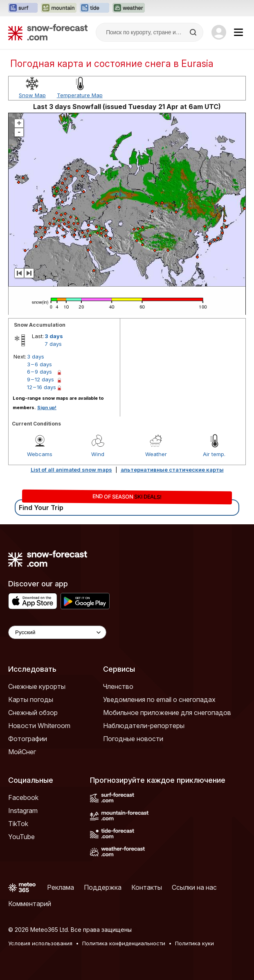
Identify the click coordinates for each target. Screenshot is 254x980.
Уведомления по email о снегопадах (159, 699)
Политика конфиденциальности (124, 943)
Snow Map (32, 95)
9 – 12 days (40, 379)
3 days (54, 336)
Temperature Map (80, 95)
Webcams (40, 454)
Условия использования (40, 943)
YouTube (21, 837)
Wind (98, 454)
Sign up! (47, 408)
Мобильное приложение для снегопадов (167, 713)
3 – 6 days (39, 364)
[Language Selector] (57, 632)
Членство (118, 686)
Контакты (147, 887)
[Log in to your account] (219, 32)
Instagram (23, 811)
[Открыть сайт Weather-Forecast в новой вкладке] (129, 8)
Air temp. (214, 454)
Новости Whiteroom (39, 726)
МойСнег (22, 752)
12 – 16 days (42, 387)
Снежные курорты (37, 686)
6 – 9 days (39, 372)
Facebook (23, 797)
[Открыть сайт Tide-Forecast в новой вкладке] (94, 8)
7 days (53, 344)
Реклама (61, 887)
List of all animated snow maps (71, 470)
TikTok (18, 824)
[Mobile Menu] (238, 32)
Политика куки (194, 943)
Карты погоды (31, 699)
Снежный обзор (33, 713)
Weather (156, 454)
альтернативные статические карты (172, 470)
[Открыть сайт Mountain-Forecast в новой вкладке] (59, 8)
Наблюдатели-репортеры (144, 726)
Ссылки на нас (194, 887)
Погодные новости (133, 739)
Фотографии (28, 739)
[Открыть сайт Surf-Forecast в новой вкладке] (23, 8)
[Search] (194, 32)
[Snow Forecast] (48, 32)
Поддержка (103, 887)
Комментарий (30, 904)
